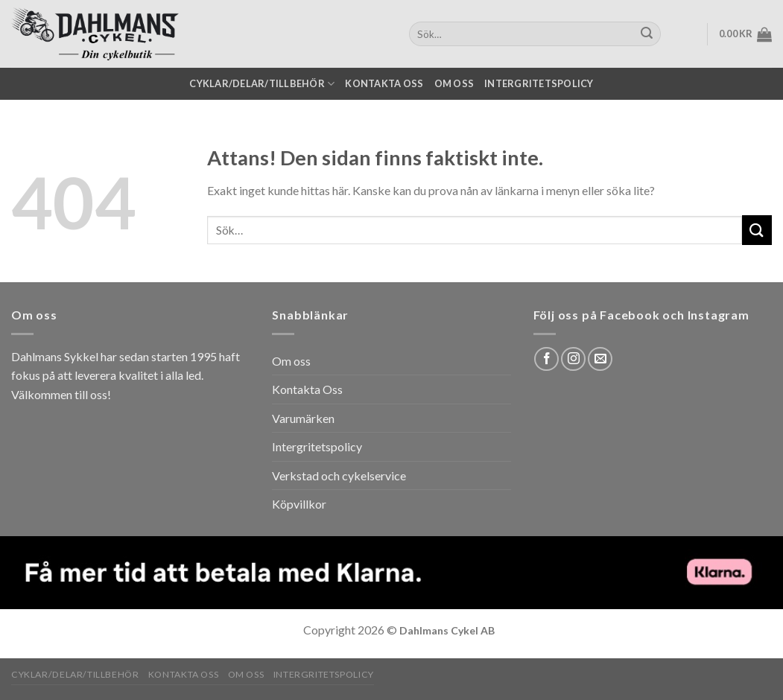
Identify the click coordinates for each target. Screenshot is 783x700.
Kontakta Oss (307, 389)
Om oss (454, 83)
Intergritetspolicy (539, 83)
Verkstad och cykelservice (339, 475)
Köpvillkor (299, 504)
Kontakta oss (384, 83)
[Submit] (757, 230)
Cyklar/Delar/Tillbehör (262, 84)
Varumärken (303, 418)
